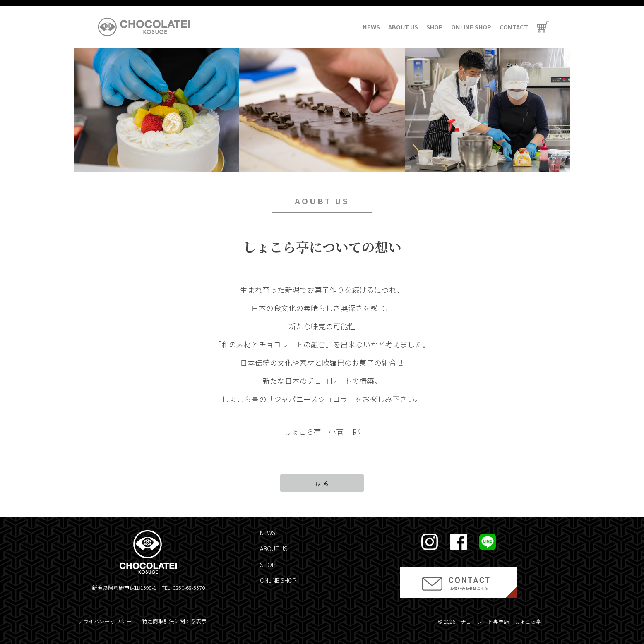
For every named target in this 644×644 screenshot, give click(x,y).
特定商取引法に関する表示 (174, 621)
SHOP (435, 27)
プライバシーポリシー (105, 621)
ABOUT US (403, 27)
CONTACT (514, 27)
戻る (322, 483)
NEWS (371, 27)
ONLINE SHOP (471, 27)
